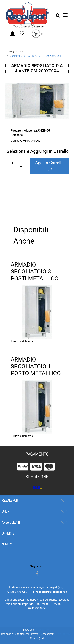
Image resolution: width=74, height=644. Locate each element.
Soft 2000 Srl (64, 634)
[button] (37, 101)
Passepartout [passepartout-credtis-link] (44, 630)
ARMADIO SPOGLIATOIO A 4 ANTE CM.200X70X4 (36, 56)
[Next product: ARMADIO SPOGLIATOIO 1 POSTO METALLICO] (69, 68)
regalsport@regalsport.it (51, 592)
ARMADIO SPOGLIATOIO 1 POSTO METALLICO (36, 366)
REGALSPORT (11, 500)
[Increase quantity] (27, 166)
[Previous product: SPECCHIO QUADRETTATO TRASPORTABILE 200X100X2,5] (5, 68)
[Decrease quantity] (21, 166)
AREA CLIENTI (11, 522)
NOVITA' (7, 544)
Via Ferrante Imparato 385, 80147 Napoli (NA (37, 588)
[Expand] (64, 500)
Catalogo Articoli (14, 52)
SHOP (6, 511)
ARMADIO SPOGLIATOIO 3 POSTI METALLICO (35, 272)
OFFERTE (8, 533)
